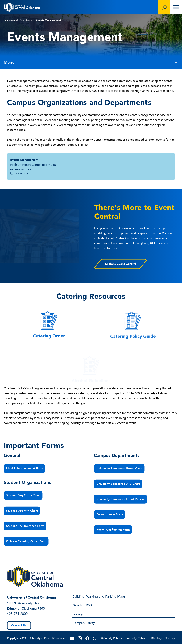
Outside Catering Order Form (26, 541)
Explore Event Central (121, 264)
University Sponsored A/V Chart (118, 484)
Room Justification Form (113, 530)
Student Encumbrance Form (25, 526)
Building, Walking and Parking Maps (99, 597)
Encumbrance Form (110, 514)
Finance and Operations (18, 20)
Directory (156, 638)
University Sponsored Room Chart (120, 469)
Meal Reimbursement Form (25, 469)
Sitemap (170, 638)
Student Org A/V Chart (22, 511)
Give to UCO (82, 606)
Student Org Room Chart (23, 495)
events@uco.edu (23, 169)
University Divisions (136, 638)
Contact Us (19, 625)
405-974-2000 (17, 614)
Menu (91, 62)
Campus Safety (84, 623)
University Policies (111, 638)
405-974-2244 (22, 173)
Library (78, 615)
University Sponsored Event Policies (121, 499)
